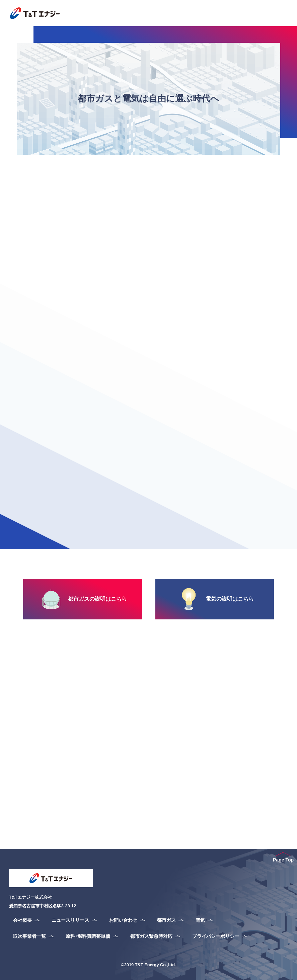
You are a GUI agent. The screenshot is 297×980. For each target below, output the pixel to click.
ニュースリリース (70, 920)
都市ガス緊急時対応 (151, 936)
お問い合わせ (123, 920)
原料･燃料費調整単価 (88, 936)
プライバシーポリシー (216, 936)
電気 (200, 920)
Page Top (283, 857)
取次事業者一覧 (29, 936)
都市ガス (166, 920)
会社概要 (22, 920)
